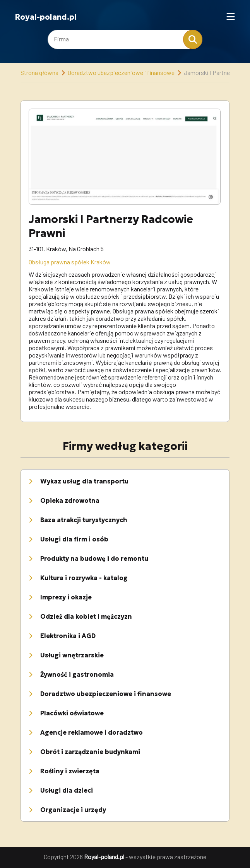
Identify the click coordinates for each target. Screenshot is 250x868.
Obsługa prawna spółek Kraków (70, 262)
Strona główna (39, 72)
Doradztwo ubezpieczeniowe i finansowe (121, 72)
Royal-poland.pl (46, 17)
